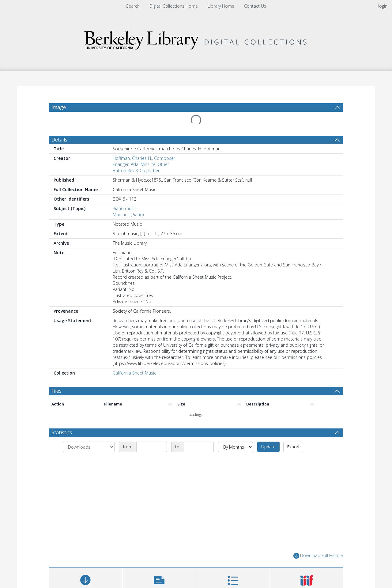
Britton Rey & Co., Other (136, 170)
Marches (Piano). (129, 215)
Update (268, 447)
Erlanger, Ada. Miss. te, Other (141, 164)
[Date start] (152, 447)
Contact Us (255, 6)
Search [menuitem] (133, 6)
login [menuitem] (383, 6)
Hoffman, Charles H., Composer (144, 158)
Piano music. (125, 208)
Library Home (221, 6)
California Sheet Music (134, 373)
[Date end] (198, 447)
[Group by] (89, 447)
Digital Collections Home (174, 6)
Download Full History (318, 556)
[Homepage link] (196, 39)
